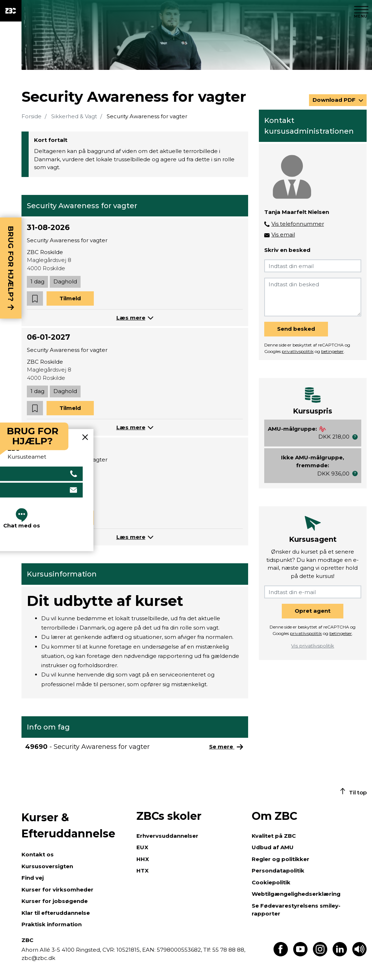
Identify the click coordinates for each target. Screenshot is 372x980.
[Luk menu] (361, 11)
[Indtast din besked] (313, 297)
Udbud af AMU (273, 847)
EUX (142, 847)
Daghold (65, 281)
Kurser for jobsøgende (55, 901)
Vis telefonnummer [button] (298, 224)
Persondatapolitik (278, 871)
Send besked (296, 329)
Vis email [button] (283, 235)
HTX (142, 871)
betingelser (332, 351)
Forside (32, 116)
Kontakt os (38, 854)
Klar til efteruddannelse (56, 913)
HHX (143, 859)
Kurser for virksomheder (57, 890)
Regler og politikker (281, 859)
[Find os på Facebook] (281, 954)
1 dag (37, 281)
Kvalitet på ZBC (274, 836)
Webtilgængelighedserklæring (296, 894)
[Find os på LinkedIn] (340, 954)
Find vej (33, 878)
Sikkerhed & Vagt (74, 116)
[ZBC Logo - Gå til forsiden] (11, 11)
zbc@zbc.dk (38, 958)
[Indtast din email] (313, 266)
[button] (35, 299)
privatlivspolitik (298, 351)
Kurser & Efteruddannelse (68, 826)
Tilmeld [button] (70, 298)
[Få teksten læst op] (359, 954)
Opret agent (313, 611)
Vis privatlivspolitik (313, 646)
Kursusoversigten (47, 866)
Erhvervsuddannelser (167, 836)
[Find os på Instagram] (320, 954)
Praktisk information (52, 924)
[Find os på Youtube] (300, 954)
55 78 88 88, (228, 950)
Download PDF (335, 100)
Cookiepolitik (271, 882)
